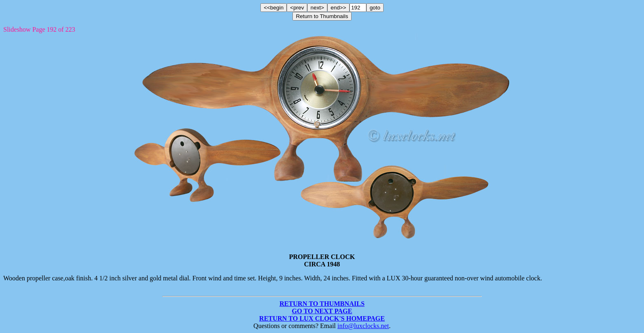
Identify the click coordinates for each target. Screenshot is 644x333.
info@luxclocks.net (363, 326)
